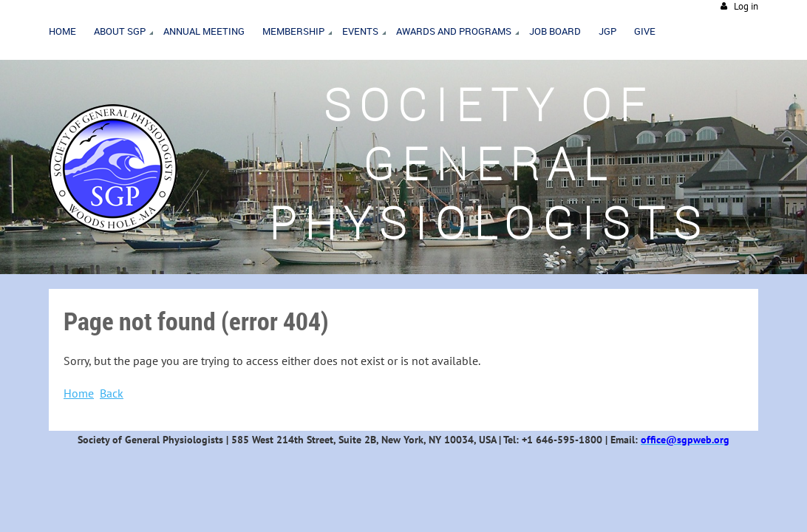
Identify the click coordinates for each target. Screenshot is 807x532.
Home (79, 393)
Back (112, 393)
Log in (746, 6)
